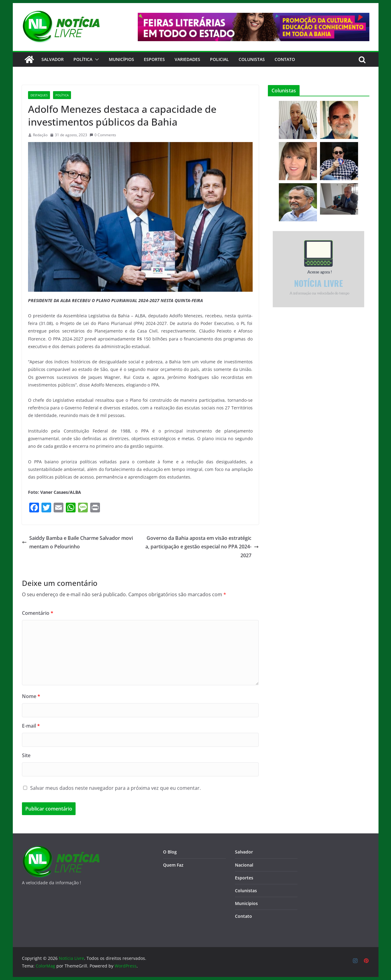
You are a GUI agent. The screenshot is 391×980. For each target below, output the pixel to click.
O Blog (170, 852)
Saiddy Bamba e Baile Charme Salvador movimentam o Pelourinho (77, 542)
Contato (243, 916)
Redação (40, 135)
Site (26, 755)
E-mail (31, 726)
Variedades (187, 59)
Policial (219, 59)
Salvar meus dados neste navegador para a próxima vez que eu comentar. (116, 788)
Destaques (39, 95)
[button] (96, 59)
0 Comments (103, 135)
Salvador (53, 59)
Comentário (38, 613)
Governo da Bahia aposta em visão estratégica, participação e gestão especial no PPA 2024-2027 (202, 547)
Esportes (154, 59)
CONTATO (285, 59)
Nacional (244, 865)
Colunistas (252, 59)
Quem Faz (173, 865)
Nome (31, 696)
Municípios (121, 59)
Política (83, 59)
